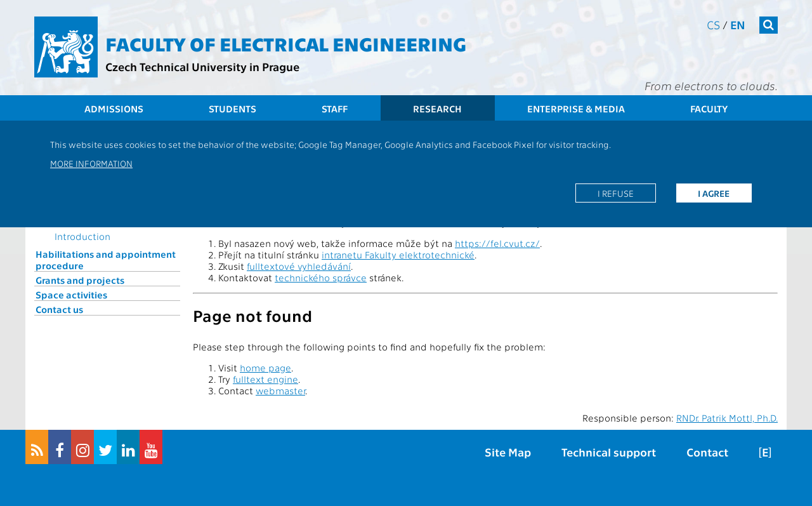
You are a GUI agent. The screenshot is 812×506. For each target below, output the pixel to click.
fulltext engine (265, 379)
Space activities (71, 295)
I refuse (616, 193)
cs (713, 24)
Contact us (59, 309)
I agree (714, 193)
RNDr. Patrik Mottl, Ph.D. (727, 418)
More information (91, 163)
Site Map (508, 452)
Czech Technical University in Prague (202, 66)
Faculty (709, 109)
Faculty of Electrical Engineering (286, 43)
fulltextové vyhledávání (299, 266)
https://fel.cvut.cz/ (497, 243)
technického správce (321, 277)
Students (232, 109)
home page (265, 368)
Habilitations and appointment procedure (106, 260)
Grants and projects (80, 280)
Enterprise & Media (576, 109)
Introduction (82, 236)
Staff (335, 109)
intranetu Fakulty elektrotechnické (398, 255)
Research (437, 109)
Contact (707, 452)
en (738, 24)
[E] (765, 452)
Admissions (114, 109)
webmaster (280, 390)
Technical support (609, 452)
